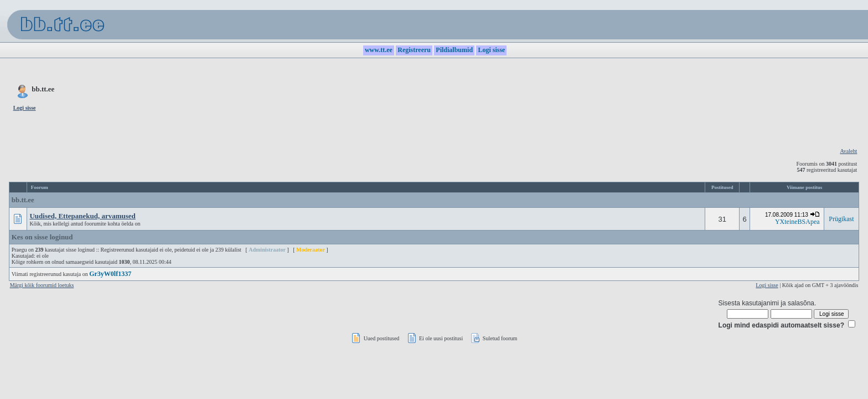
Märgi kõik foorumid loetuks (42, 285)
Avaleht (848, 151)
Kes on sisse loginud (42, 237)
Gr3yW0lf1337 (110, 274)
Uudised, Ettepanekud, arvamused (82, 216)
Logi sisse (767, 285)
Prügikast (841, 219)
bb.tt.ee (23, 200)
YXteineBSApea (797, 222)
